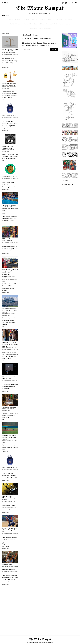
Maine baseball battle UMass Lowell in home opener (9, 437)
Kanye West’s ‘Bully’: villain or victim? (9, 147)
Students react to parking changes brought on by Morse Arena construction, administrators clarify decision (10, 274)
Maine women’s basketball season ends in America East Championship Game (10, 567)
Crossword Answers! (40, 24)
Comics (58, 19)
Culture (25, 19)
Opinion (42, 19)
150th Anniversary (45, 28)
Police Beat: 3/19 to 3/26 (10, 468)
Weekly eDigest (15, 24)
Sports (50, 19)
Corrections (33, 28)
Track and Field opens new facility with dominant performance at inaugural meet (10, 208)
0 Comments (5, 67)
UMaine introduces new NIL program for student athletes (10, 310)
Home (11, 19)
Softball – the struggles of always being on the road (10, 530)
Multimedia (68, 19)
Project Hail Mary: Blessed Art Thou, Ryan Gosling (9, 498)
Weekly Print (53, 24)
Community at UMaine (9, 407)
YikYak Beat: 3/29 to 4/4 (9, 177)
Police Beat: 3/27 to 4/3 (9, 116)
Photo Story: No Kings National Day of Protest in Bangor (10, 344)
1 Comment (5, 452)
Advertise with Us (65, 24)
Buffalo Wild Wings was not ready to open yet (9, 84)
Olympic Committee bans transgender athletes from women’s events (10, 51)
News (33, 19)
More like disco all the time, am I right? (9, 378)
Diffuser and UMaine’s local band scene (9, 240)
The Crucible (28, 24)
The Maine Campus (40, 8)
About (17, 19)
